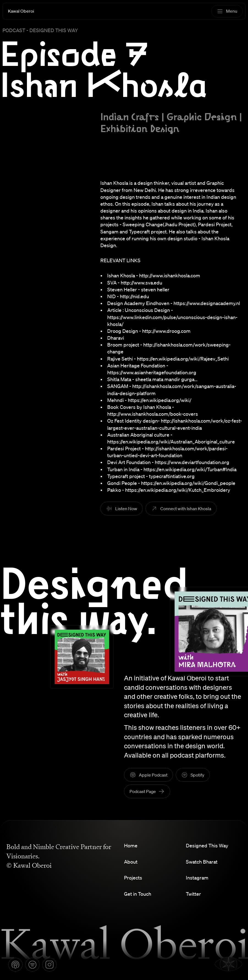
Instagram (197, 885)
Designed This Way (207, 853)
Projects (133, 885)
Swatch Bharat (202, 869)
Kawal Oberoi (21, 11)
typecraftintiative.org (172, 476)
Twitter (193, 901)
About (131, 869)
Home (131, 853)
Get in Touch (138, 901)
